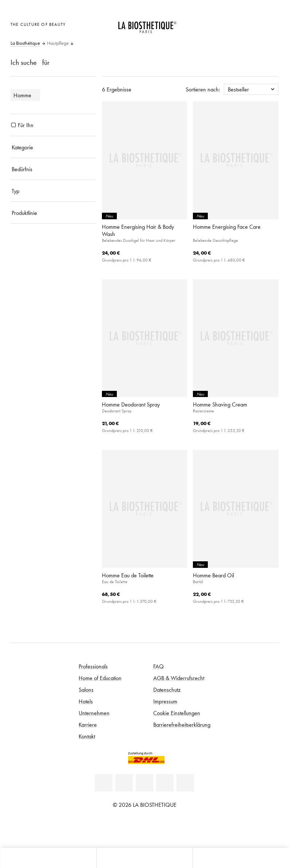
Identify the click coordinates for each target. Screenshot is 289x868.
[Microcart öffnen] (271, 23)
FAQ (159, 666)
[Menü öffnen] (145, 858)
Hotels (86, 701)
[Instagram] (165, 783)
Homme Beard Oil (213, 575)
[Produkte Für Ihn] (13, 125)
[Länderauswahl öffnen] (235, 23)
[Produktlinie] (53, 213)
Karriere (88, 724)
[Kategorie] (53, 147)
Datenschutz (167, 690)
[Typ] (53, 191)
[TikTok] (185, 783)
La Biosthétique (25, 43)
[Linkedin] (104, 783)
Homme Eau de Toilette (128, 575)
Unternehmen (94, 713)
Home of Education (100, 678)
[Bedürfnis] (53, 169)
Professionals (93, 666)
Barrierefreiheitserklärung (182, 724)
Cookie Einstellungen (177, 713)
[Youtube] (144, 783)
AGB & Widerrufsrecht (179, 678)
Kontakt (87, 736)
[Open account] (253, 23)
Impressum (165, 701)
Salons (86, 690)
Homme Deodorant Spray (131, 404)
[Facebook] (124, 783)
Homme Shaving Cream (220, 404)
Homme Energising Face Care (227, 227)
